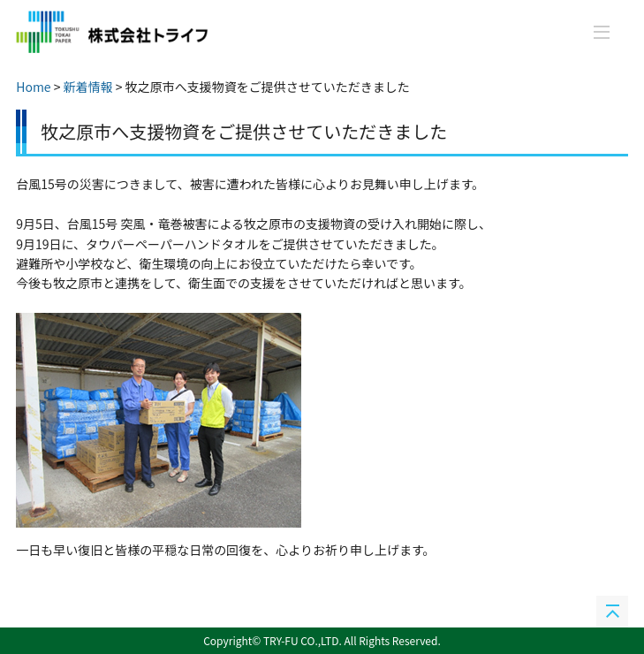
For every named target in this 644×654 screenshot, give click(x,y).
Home (33, 87)
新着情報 (88, 87)
